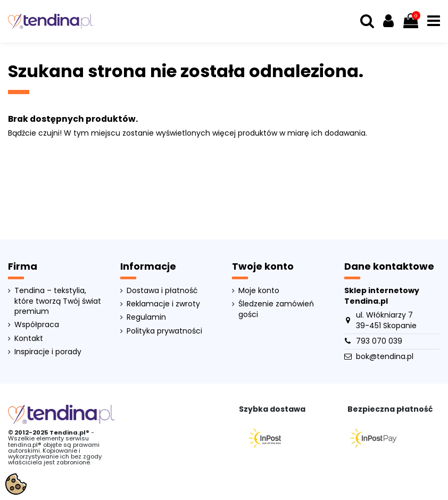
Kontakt (29, 339)
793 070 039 (379, 341)
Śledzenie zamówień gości (276, 309)
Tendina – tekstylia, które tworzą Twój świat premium (58, 301)
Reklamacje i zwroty (163, 304)
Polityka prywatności (164, 331)
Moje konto (259, 291)
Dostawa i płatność (162, 291)
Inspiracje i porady (48, 352)
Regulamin (146, 317)
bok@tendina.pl (385, 356)
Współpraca (37, 325)
